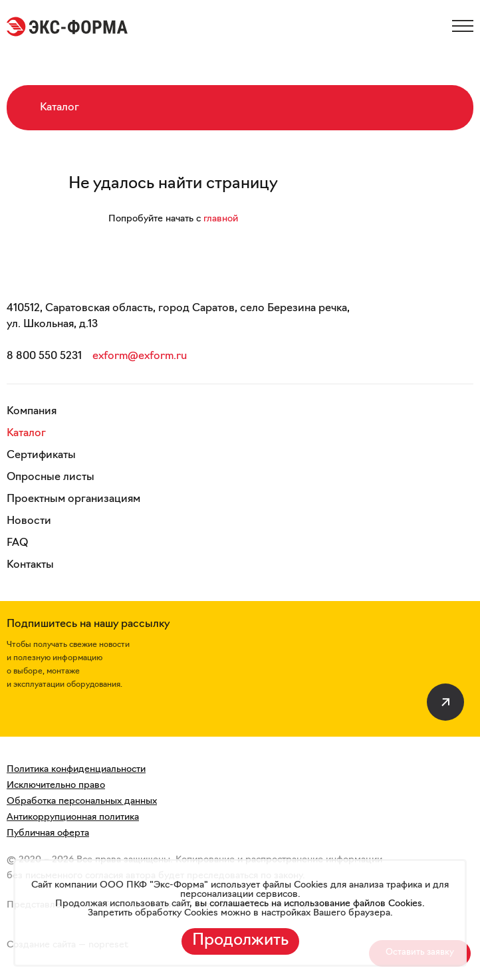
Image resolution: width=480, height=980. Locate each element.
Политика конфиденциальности (76, 770)
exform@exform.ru (140, 356)
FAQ (17, 543)
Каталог (26, 433)
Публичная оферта (48, 833)
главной (221, 219)
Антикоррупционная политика (73, 817)
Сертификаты (41, 455)
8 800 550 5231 (44, 356)
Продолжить (240, 941)
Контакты (30, 565)
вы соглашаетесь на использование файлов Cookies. (308, 904)
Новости (29, 521)
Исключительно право (56, 786)
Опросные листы (51, 477)
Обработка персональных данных (82, 801)
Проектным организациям (73, 499)
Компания (32, 412)
